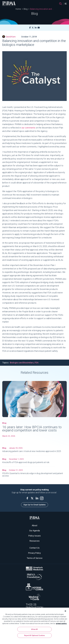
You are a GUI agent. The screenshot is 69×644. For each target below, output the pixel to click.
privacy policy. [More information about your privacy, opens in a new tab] (61, 623)
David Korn (9, 37)
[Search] (61, 4)
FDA (37, 363)
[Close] (64, 611)
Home (18, 9)
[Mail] (39, 28)
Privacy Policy (34, 553)
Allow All (34, 629)
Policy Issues (35, 536)
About (35, 525)
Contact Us (34, 548)
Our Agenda (34, 531)
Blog (26, 9)
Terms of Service (35, 558)
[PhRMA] (9, 4)
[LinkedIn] (36, 28)
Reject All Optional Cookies (34, 635)
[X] (33, 28)
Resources (35, 541)
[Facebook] (30, 28)
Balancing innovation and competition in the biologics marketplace (42, 9)
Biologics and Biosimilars (22, 363)
